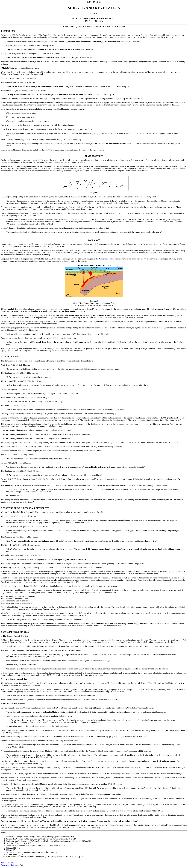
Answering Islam (8, 865)
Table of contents (8, 863)
